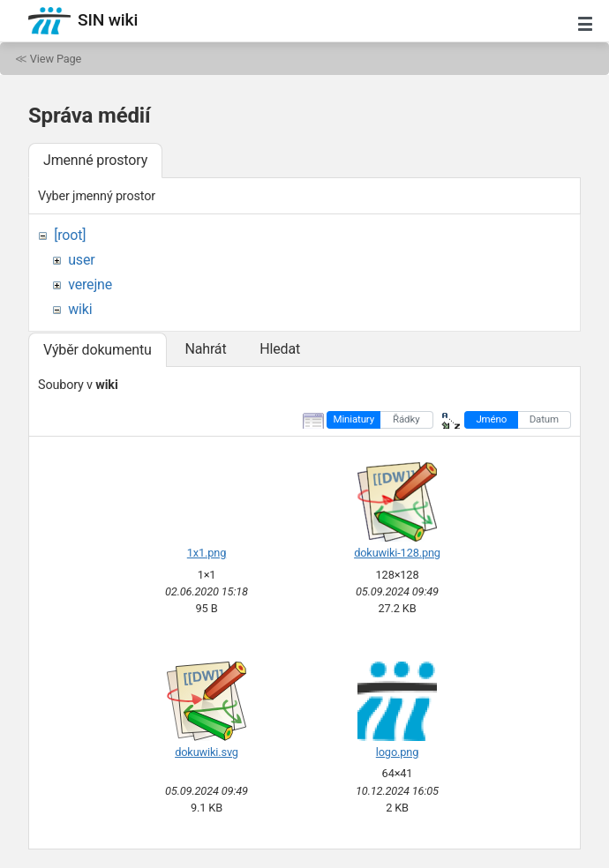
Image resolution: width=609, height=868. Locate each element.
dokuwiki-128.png (397, 553)
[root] (70, 235)
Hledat (280, 349)
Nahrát (205, 349)
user (81, 260)
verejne (90, 284)
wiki (80, 309)
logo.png (397, 752)
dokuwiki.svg (207, 752)
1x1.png (207, 553)
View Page (56, 59)
